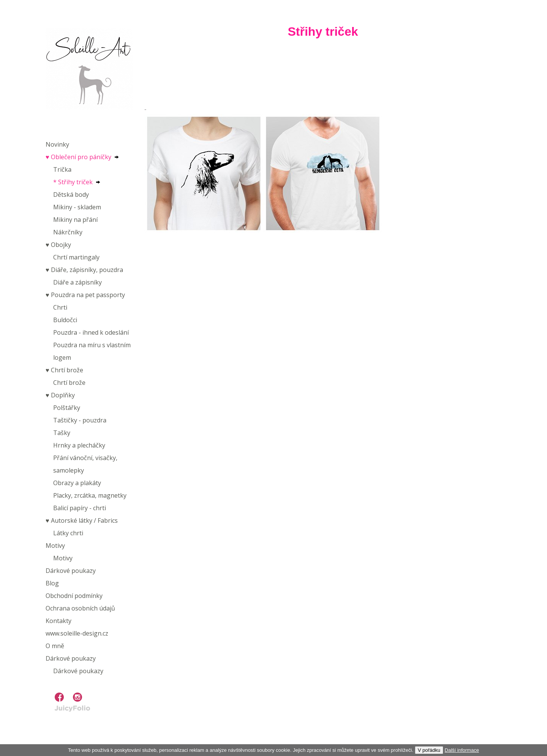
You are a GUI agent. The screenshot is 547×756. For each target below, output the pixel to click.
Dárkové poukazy (71, 571)
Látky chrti (68, 533)
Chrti (60, 307)
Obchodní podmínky (74, 596)
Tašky (62, 433)
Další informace (462, 750)
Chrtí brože (69, 383)
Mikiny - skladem (77, 207)
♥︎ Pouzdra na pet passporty (85, 295)
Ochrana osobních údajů (80, 608)
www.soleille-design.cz (77, 633)
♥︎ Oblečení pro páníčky (78, 157)
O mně (55, 646)
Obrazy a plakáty (77, 483)
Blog (52, 583)
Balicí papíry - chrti (80, 508)
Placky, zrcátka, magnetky (90, 495)
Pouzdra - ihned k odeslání (91, 332)
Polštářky (67, 408)
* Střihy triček (73, 182)
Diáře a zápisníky (77, 282)
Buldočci (65, 320)
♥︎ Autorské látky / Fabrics (82, 520)
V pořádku (429, 750)
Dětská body (71, 195)
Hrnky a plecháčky (79, 445)
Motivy (55, 546)
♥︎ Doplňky (60, 395)
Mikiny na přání (75, 220)
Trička (62, 169)
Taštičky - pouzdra (80, 420)
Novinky (57, 144)
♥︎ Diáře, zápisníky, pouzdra (84, 270)
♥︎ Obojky (58, 245)
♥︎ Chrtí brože (64, 370)
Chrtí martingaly (76, 257)
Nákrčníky (68, 232)
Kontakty (58, 621)
